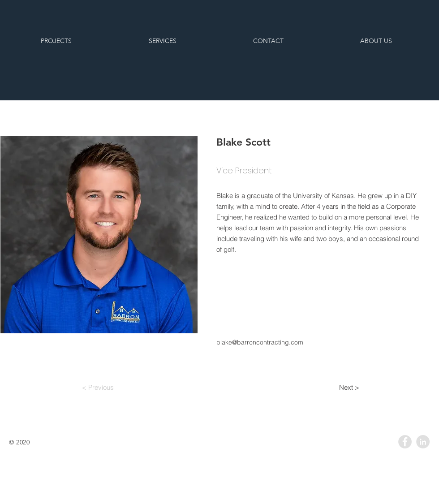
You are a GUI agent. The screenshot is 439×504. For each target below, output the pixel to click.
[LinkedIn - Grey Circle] (423, 442)
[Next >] (349, 387)
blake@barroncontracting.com (260, 342)
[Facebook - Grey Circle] (405, 442)
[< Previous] (98, 387)
